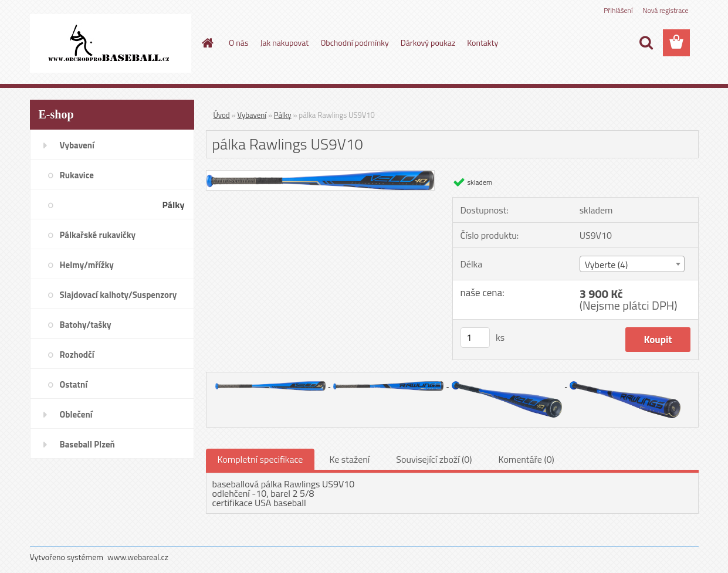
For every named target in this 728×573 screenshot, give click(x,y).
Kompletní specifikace (260, 459)
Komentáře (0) (526, 459)
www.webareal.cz (138, 557)
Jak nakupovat (284, 43)
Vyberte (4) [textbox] (607, 265)
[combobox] (632, 264)
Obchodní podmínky (355, 43)
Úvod (222, 115)
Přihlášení (618, 10)
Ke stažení (349, 459)
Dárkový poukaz (428, 43)
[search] (646, 43)
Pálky (283, 115)
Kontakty (482, 43)
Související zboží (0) (434, 459)
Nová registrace (665, 10)
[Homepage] (206, 43)
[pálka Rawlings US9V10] (321, 175)
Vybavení (252, 115)
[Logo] (111, 43)
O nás (238, 43)
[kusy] (475, 338)
